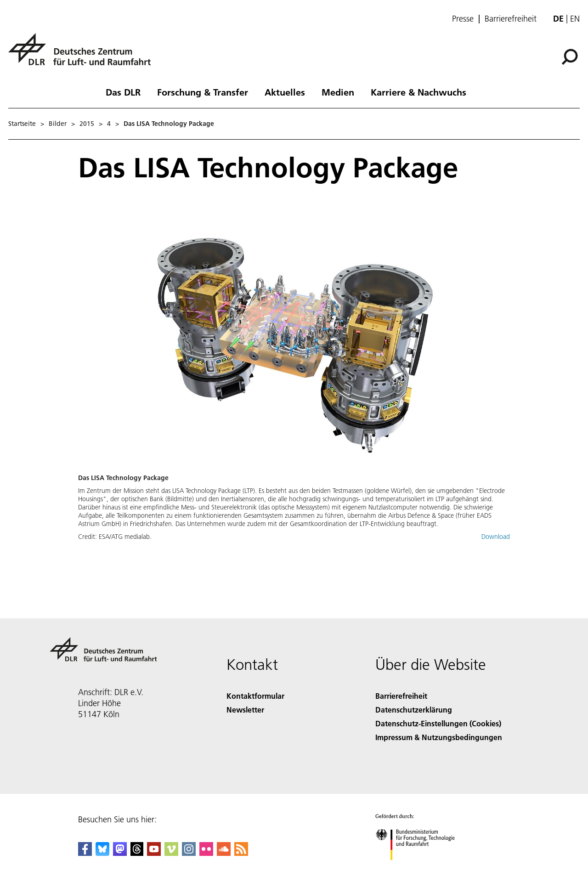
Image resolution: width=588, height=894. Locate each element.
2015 (87, 124)
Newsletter (245, 710)
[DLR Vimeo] (171, 853)
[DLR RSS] (241, 853)
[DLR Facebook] (85, 853)
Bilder (58, 124)
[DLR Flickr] (206, 853)
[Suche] (570, 57)
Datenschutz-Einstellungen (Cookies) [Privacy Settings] (438, 723)
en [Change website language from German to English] (575, 19)
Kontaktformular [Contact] (255, 696)
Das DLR (123, 92)
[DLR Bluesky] (102, 853)
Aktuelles (285, 92)
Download (496, 537)
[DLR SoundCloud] (224, 853)
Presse (463, 19)
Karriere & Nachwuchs (418, 92)
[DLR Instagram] (189, 853)
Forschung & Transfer (203, 92)
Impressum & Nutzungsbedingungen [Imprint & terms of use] (439, 737)
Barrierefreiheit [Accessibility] (401, 696)
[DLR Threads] (137, 853)
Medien (338, 92)
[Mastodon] (120, 853)
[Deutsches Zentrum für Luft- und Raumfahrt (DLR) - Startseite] (83, 54)
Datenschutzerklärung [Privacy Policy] (414, 710)
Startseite (22, 124)
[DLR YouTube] (154, 853)
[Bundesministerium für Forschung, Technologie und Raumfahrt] (420, 868)
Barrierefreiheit (511, 19)
